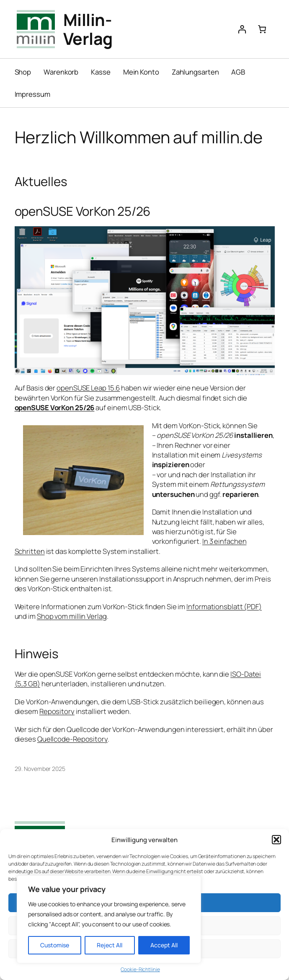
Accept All (164, 945)
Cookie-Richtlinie (140, 969)
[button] (276, 840)
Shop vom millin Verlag (72, 616)
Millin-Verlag (88, 29)
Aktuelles (41, 182)
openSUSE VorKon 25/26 (55, 407)
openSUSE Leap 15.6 (88, 388)
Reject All (110, 945)
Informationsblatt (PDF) (224, 606)
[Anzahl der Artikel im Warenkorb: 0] (262, 29)
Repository (57, 711)
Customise (55, 945)
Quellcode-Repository (72, 739)
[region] (109, 919)
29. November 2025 (40, 769)
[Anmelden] (242, 29)
